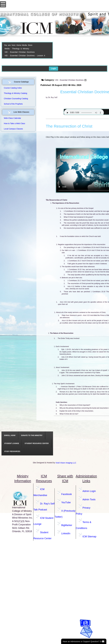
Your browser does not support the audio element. (84, 113)
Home (19, 45)
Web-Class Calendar (12, 118)
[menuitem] (10, 435)
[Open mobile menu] (3, 4)
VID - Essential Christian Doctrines (20, 52)
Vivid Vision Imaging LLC (66, 463)
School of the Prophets (13, 104)
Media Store (27, 45)
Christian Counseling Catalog (16, 99)
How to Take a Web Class (14, 123)
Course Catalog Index (13, 88)
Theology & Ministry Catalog (15, 93)
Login (53, 68)
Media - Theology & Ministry (17, 49)
